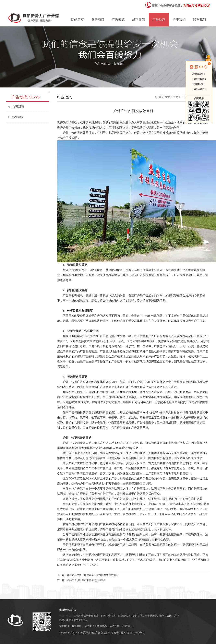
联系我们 (127, 626)
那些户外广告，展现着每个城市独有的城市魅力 (93, 575)
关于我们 (64, 626)
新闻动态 (102, 626)
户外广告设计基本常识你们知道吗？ (86, 580)
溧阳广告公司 (66, 616)
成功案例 (89, 626)
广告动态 (159, 20)
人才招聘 (115, 626)
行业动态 (18, 117)
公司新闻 (18, 107)
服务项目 (76, 626)
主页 (176, 97)
